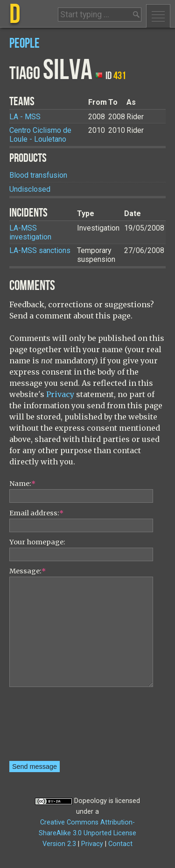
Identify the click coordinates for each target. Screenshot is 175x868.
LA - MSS (25, 117)
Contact (120, 844)
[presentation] (48, 727)
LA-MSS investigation (30, 232)
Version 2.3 (59, 844)
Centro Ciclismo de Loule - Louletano (40, 135)
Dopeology (91, 801)
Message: (28, 571)
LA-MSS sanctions (40, 250)
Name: (22, 484)
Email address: (36, 513)
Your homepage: (37, 542)
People (24, 44)
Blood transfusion (38, 175)
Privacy (60, 394)
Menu (158, 16)
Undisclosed (30, 189)
